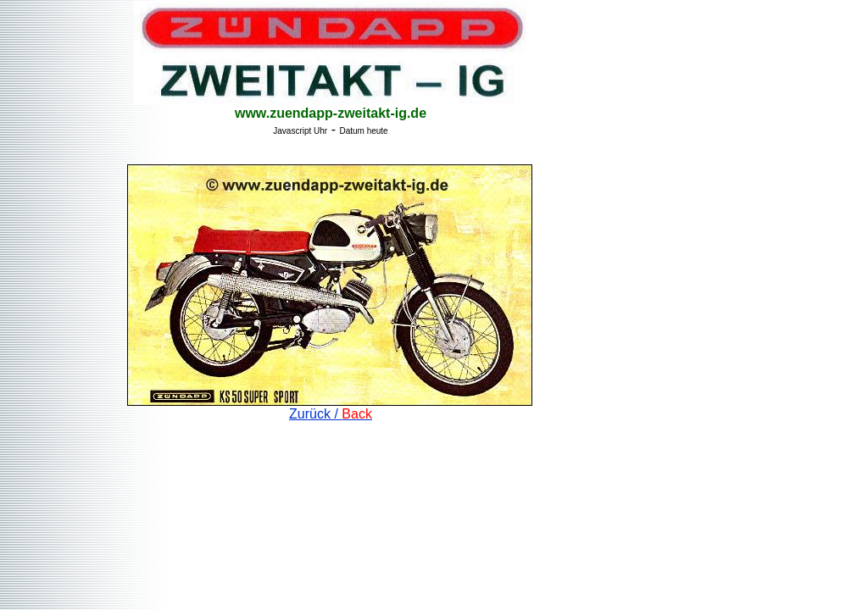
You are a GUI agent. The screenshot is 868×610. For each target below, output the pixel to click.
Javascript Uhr (300, 131)
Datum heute (363, 131)
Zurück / (331, 414)
